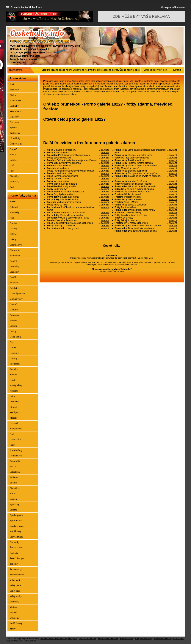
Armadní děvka (78, 153)
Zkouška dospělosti (146, 171)
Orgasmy (14, 117)
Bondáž (13, 261)
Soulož (13, 493)
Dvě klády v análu (78, 186)
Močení (13, 418)
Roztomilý (15, 461)
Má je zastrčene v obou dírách (146, 192)
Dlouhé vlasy (16, 299)
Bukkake (14, 283)
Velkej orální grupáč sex (78, 192)
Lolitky (13, 160)
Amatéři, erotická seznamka (53, 638)
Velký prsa (15, 591)
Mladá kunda (78, 168)
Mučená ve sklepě (146, 168)
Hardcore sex (16, 100)
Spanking (14, 504)
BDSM (13, 234)
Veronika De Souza (146, 181)
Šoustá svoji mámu (78, 197)
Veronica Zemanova (78, 220)
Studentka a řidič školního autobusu (146, 226)
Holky (13, 154)
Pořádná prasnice (78, 179)
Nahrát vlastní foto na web (112, 271)
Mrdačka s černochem (78, 150)
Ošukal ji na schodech (78, 226)
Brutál (13, 277)
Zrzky (13, 187)
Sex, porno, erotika (88, 638)
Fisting (13, 95)
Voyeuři (14, 612)
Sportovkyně (16, 520)
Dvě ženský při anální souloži (146, 231)
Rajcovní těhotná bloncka (146, 163)
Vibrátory (14, 182)
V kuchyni (15, 580)
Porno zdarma (127, 638)
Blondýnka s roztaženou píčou (146, 173)
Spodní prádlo (17, 515)
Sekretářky (15, 472)
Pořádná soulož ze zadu (78, 213)
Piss (12, 171)
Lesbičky (14, 106)
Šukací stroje (16, 548)
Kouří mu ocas (78, 166)
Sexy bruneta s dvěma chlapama (146, 189)
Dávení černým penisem (78, 176)
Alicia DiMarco (146, 202)
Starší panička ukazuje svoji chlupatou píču (146, 151)
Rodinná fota (16, 456)
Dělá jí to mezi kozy (146, 220)
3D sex (13, 201)
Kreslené (14, 391)
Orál (12, 165)
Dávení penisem (18, 293)
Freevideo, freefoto (162, 638)
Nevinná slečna (78, 181)
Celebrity (14, 288)
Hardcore (14, 353)
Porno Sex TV (30, 641)
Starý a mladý (16, 537)
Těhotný (14, 564)
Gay (12, 342)
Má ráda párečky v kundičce (146, 158)
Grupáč (13, 149)
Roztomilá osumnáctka (78, 215)
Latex (12, 396)
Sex (20, 641)
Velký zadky (16, 596)
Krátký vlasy (16, 385)
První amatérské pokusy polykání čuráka (78, 171)
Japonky (14, 369)
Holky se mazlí (78, 205)
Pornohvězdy (16, 450)
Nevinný (14, 423)
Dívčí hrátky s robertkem (146, 223)
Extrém (13, 326)
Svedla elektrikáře (78, 200)
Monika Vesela (146, 200)
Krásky (13, 380)
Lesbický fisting (146, 213)
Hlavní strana (16, 70)
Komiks (14, 374)
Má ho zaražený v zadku (78, 202)
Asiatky (13, 228)
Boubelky (14, 266)
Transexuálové (17, 575)
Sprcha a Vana (17, 526)
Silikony (14, 477)
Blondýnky (15, 138)
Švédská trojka (17, 558)
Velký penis (15, 585)
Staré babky (15, 531)
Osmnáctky (15, 439)
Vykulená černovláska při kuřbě (78, 218)
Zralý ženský (16, 623)
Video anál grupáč (78, 228)
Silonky (13, 483)
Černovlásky (16, 144)
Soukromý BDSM (78, 158)
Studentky (15, 542)
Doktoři (13, 304)
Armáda (14, 223)
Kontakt (177, 70)
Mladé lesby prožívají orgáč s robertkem (78, 223)
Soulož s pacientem (146, 205)
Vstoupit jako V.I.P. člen (155, 70)
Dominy (14, 310)
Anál (12, 84)
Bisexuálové (16, 245)
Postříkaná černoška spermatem (78, 155)
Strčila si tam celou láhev (146, 155)
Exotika (13, 320)
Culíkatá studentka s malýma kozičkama (78, 160)
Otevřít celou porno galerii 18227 (75, 119)
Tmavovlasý (16, 569)
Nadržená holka (78, 173)
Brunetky (14, 90)
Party (12, 445)
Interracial (15, 364)
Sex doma (15, 122)
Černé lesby (146, 218)
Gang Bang (15, 337)
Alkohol (14, 207)
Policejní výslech (146, 197)
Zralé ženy (15, 133)
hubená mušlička (78, 184)
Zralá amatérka (146, 207)
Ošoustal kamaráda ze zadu (146, 186)
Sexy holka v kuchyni (78, 194)
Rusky (13, 466)
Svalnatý (14, 553)
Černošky (14, 315)
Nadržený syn (78, 189)
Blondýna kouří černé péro (146, 215)
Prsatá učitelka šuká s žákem (146, 166)
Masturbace (15, 111)
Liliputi (13, 407)
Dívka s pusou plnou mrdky (146, 210)
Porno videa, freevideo (108, 638)
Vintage (13, 607)
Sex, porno (72, 638)
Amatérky (15, 212)
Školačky (14, 176)
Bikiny (13, 239)
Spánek (13, 499)
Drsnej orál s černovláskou (146, 228)
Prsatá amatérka (146, 160)
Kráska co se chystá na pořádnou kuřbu (146, 177)
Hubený (14, 358)
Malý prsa (15, 412)
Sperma (13, 127)
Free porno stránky (143, 638)
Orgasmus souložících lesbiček (146, 184)
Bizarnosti (15, 250)
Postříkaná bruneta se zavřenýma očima (78, 209)
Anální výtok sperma (78, 163)
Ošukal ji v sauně (146, 194)
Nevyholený (16, 429)
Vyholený (14, 618)
